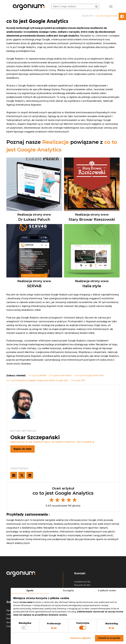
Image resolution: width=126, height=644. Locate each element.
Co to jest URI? (78, 380)
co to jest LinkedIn (37, 375)
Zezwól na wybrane (80, 638)
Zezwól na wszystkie (109, 638)
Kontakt (80, 573)
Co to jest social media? (60, 375)
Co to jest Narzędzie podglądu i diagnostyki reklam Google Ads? (37, 380)
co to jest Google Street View (89, 375)
